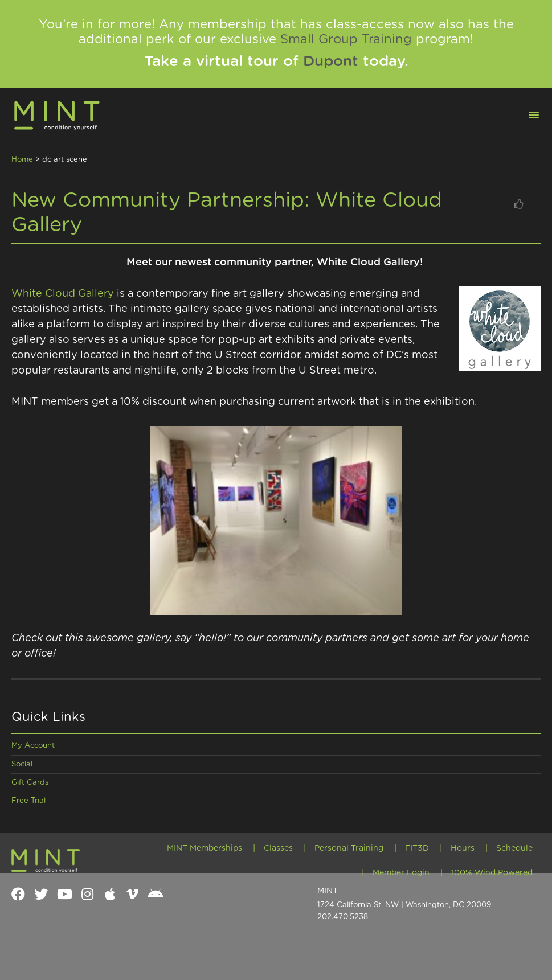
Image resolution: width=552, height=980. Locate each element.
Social (22, 764)
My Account (33, 746)
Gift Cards (30, 783)
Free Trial (28, 801)
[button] (527, 114)
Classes (278, 848)
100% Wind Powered (492, 873)
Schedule (514, 848)
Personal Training (349, 848)
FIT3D (417, 848)
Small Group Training (346, 39)
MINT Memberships (205, 848)
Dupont (331, 61)
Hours (463, 848)
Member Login (401, 873)
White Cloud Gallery (64, 294)
